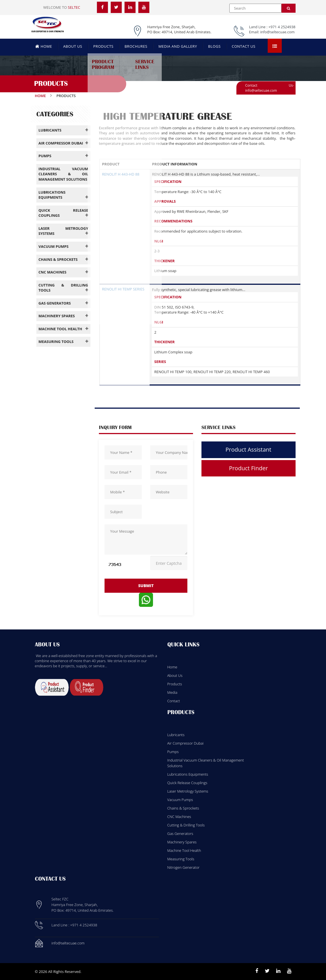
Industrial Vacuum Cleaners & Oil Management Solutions (206, 763)
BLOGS (214, 46)
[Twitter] (116, 7)
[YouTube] (144, 7)
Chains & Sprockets (183, 808)
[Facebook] (103, 7)
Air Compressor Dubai (186, 743)
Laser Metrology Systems (188, 791)
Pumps (173, 752)
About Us (175, 675)
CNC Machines (179, 817)
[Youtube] (289, 971)
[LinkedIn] (130, 7)
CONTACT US (243, 46)
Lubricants (176, 735)
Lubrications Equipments (188, 774)
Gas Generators (180, 834)
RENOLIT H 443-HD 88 (121, 174)
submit (146, 586)
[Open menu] (275, 46)
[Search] (289, 8)
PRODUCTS (103, 46)
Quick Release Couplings (187, 783)
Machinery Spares (182, 842)
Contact (174, 701)
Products (175, 684)
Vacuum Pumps (180, 800)
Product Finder (249, 468)
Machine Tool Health (184, 850)
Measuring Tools (181, 859)
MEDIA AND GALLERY (178, 46)
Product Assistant (248, 449)
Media (172, 692)
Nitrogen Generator (184, 867)
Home (40, 96)
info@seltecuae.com (278, 32)
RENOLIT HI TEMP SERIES (123, 289)
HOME (44, 46)
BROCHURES (136, 46)
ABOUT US (73, 46)
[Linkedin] (278, 971)
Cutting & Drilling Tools (186, 825)
